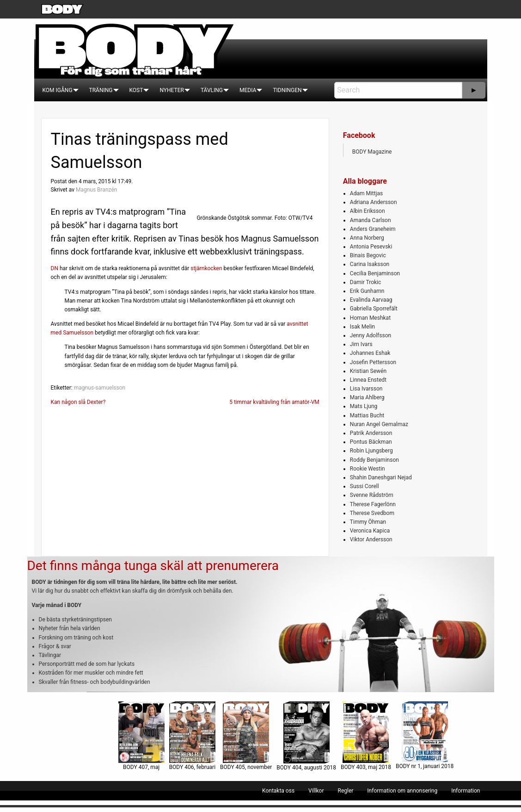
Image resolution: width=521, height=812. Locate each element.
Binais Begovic (368, 255)
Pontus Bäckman (371, 442)
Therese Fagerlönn (373, 504)
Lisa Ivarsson (366, 389)
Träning (101, 90)
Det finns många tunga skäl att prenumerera (153, 566)
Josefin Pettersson (373, 362)
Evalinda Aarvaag (371, 300)
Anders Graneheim (373, 229)
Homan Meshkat (370, 318)
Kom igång (58, 90)
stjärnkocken (206, 268)
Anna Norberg (367, 238)
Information (466, 791)
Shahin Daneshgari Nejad (381, 477)
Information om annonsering (402, 791)
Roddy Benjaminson (374, 460)
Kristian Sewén (368, 371)
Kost (136, 90)
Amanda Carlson (371, 220)
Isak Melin (362, 327)
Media (248, 90)
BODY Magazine (372, 152)
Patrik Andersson (371, 433)
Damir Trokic (365, 282)
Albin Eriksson (368, 211)
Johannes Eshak (370, 353)
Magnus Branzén (96, 190)
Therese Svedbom (372, 513)
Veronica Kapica (370, 531)
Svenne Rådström (372, 495)
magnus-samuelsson (100, 388)
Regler (345, 791)
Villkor (316, 791)
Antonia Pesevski (371, 247)
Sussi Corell (365, 486)
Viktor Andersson (371, 539)
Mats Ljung (364, 406)
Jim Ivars (361, 344)
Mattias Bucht (367, 415)
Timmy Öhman (368, 522)
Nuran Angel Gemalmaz (379, 424)
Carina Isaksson (370, 264)
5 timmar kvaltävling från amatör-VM (274, 402)
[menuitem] (58, 90)
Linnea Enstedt (368, 380)
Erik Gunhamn (367, 291)
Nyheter (172, 90)
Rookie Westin (368, 469)
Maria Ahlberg (367, 397)
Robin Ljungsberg (371, 451)
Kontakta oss (278, 791)
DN (55, 268)
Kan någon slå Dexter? (78, 402)
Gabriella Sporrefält (374, 309)
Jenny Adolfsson (371, 335)
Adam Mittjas (366, 193)
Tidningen (287, 90)
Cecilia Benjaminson (375, 273)
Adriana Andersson (374, 202)
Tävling (212, 90)
